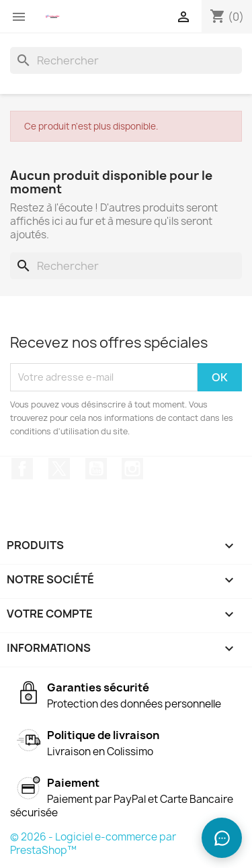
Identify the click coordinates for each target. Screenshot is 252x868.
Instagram (132, 469)
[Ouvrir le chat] (222, 838)
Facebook (22, 469)
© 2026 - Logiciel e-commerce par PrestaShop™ (93, 843)
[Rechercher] (126, 60)
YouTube (96, 469)
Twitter (59, 469)
